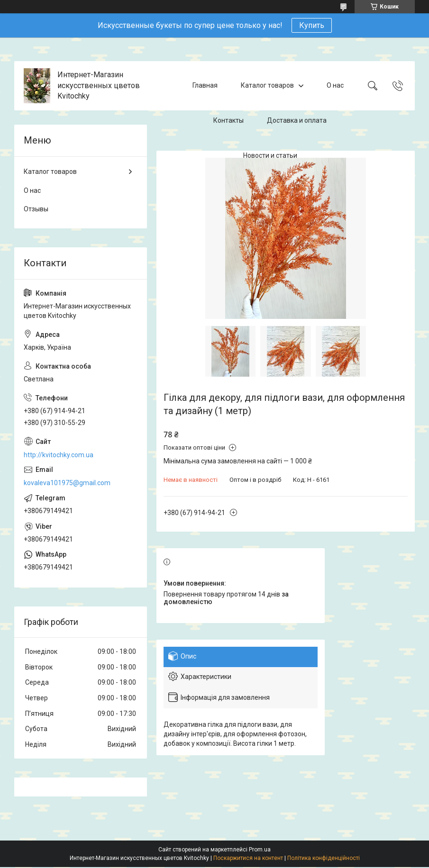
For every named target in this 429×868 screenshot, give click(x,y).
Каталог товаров (267, 85)
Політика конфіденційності (324, 858)
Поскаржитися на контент (248, 858)
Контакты (228, 120)
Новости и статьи (270, 155)
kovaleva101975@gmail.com (67, 483)
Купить (312, 25)
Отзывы (36, 209)
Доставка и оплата (297, 120)
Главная (205, 85)
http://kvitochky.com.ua (59, 455)
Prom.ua (260, 850)
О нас (335, 85)
